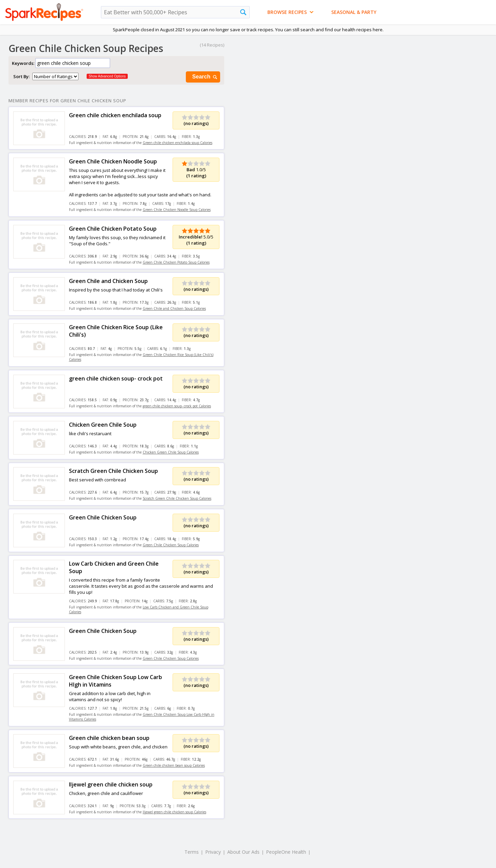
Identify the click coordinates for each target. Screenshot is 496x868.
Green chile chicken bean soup (109, 738)
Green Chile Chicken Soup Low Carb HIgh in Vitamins (116, 681)
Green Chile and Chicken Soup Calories (174, 308)
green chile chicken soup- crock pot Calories (177, 406)
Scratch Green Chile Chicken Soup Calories (177, 498)
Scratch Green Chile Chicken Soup (113, 471)
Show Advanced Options (107, 76)
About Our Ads (243, 852)
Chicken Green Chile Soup (103, 425)
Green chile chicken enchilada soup (115, 115)
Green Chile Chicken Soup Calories (171, 545)
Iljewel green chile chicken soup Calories (174, 812)
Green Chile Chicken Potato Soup (113, 229)
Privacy (213, 852)
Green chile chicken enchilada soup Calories (178, 143)
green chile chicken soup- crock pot (116, 378)
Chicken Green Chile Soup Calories (171, 452)
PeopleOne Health (286, 852)
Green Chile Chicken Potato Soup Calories (176, 262)
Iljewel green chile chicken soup (111, 784)
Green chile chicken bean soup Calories (174, 765)
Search (205, 77)
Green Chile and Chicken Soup (108, 281)
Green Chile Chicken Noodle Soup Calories (177, 210)
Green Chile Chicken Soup (103, 517)
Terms (192, 852)
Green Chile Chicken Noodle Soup (113, 161)
